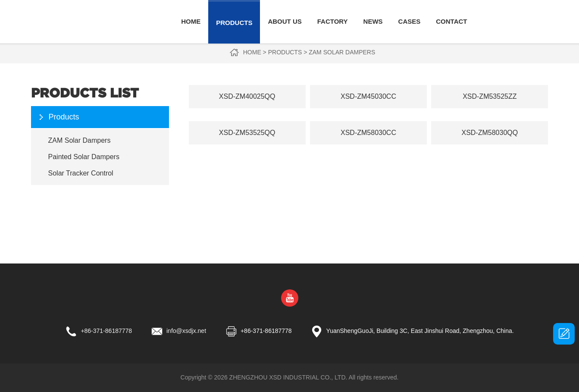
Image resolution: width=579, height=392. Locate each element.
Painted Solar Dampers (84, 157)
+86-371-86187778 (106, 331)
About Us (285, 21)
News (373, 21)
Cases (410, 21)
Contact (451, 21)
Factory (333, 21)
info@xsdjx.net (186, 331)
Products (234, 23)
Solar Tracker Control (81, 173)
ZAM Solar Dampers (342, 52)
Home (191, 21)
